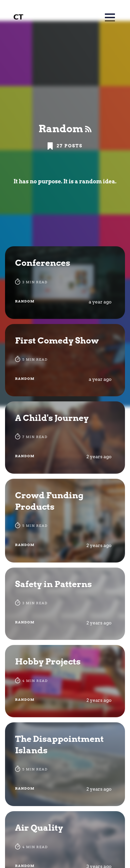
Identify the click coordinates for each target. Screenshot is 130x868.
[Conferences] (65, 282)
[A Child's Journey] (65, 438)
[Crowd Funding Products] (65, 521)
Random (25, 301)
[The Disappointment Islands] (65, 764)
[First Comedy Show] (65, 360)
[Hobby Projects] (65, 681)
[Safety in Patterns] (65, 604)
